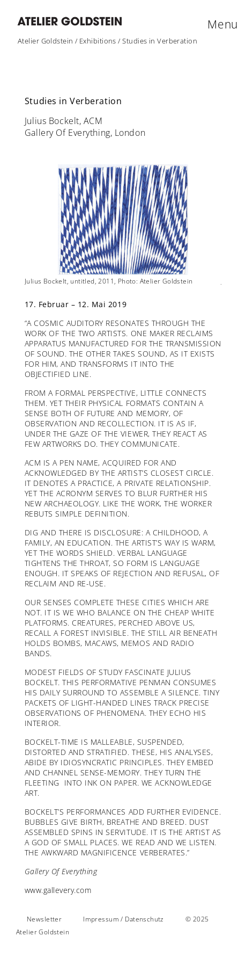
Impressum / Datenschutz (124, 919)
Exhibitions (98, 41)
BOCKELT (42, 742)
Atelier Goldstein (46, 41)
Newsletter (44, 919)
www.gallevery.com (58, 890)
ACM (33, 463)
